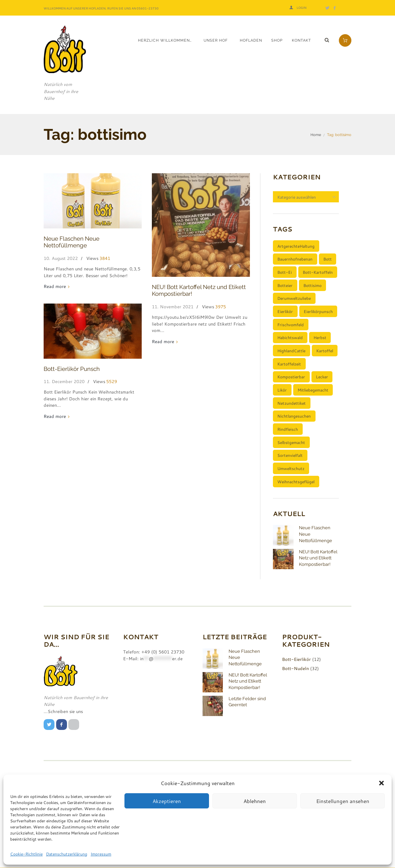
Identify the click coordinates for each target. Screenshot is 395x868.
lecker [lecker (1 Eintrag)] (322, 377)
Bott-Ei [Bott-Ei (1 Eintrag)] (285, 272)
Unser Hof (216, 40)
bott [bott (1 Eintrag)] (328, 259)
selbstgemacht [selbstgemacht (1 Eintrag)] (291, 442)
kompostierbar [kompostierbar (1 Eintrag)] (291, 377)
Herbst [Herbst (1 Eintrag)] (320, 338)
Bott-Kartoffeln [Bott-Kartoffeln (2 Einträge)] (318, 272)
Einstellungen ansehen (343, 801)
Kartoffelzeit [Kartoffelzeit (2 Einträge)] (289, 364)
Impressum (101, 854)
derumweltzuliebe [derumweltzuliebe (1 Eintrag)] (294, 298)
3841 (105, 258)
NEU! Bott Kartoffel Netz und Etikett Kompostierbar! (318, 558)
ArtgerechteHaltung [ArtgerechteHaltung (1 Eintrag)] (296, 246)
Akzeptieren (167, 801)
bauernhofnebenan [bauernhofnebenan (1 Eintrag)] (295, 259)
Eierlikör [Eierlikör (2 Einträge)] (285, 311)
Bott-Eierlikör (296, 660)
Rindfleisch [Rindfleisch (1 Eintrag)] (288, 429)
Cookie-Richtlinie (26, 854)
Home (316, 135)
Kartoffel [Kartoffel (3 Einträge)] (325, 351)
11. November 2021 (173, 307)
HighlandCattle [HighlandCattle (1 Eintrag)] (291, 351)
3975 (220, 307)
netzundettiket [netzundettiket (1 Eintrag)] (292, 403)
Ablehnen (255, 801)
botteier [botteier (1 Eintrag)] (285, 285)
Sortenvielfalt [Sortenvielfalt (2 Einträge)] (290, 455)
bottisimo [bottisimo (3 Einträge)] (312, 285)
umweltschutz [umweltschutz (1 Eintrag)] (291, 469)
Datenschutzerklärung (67, 854)
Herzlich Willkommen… (165, 40)
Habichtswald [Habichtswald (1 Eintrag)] (290, 338)
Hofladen (251, 40)
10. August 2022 (61, 258)
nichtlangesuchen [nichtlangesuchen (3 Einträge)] (294, 416)
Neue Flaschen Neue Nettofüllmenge (72, 242)
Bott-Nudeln (295, 669)
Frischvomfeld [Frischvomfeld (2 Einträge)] (291, 325)
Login (301, 8)
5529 (112, 382)
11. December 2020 (64, 381)
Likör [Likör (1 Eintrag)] (282, 390)
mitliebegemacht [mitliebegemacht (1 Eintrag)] (313, 390)
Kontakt (301, 40)
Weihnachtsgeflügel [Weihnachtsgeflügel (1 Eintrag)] (296, 482)
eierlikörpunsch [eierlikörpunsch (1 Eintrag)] (318, 311)
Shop (277, 40)
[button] (381, 783)
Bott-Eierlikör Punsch (72, 369)
